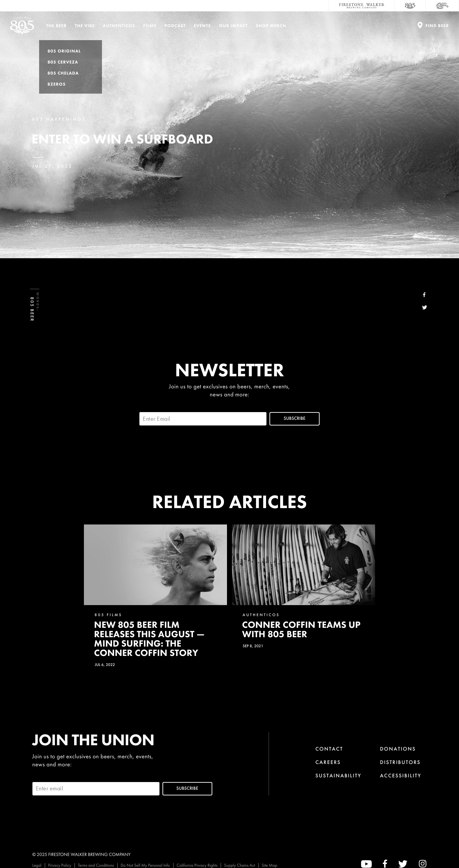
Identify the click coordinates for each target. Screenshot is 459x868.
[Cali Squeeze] (442, 6)
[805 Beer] (410, 6)
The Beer (56, 26)
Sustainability (338, 776)
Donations (398, 749)
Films (150, 26)
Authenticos (119, 26)
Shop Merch (271, 26)
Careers (328, 762)
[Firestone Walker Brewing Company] (362, 6)
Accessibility (401, 776)
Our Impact (233, 26)
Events (202, 26)
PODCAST (175, 26)
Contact (329, 749)
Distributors (400, 762)
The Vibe (85, 26)
